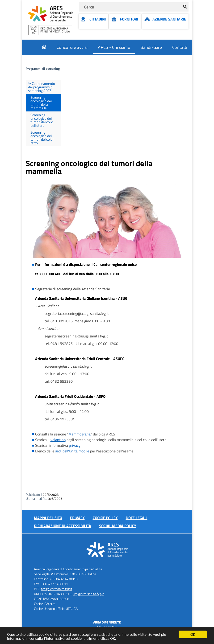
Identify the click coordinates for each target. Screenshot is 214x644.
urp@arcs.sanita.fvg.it (88, 594)
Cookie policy (105, 518)
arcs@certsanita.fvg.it (57, 589)
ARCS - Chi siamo (114, 47)
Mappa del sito (48, 518)
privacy (75, 445)
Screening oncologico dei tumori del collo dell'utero (42, 120)
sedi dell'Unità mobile (72, 451)
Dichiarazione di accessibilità (63, 526)
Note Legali (137, 518)
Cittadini (98, 19)
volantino (58, 440)
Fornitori (129, 19)
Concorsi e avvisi (72, 47)
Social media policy (118, 526)
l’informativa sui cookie (63, 639)
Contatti (180, 47)
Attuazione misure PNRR (164, 63)
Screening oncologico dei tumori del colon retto (42, 138)
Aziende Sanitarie (169, 19)
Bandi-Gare (151, 47)
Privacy (77, 518)
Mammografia (80, 434)
